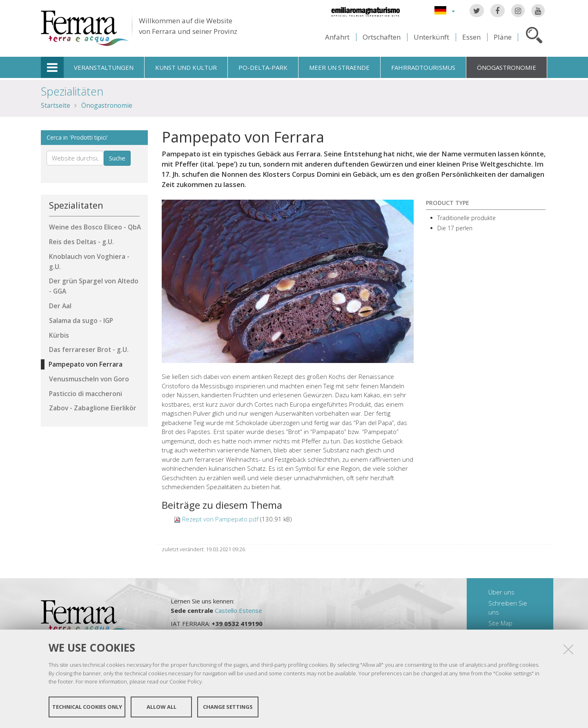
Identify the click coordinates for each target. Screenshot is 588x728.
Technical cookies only (87, 707)
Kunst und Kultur (186, 67)
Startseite (56, 105)
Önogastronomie (507, 67)
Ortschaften (382, 37)
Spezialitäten (72, 91)
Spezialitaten (76, 205)
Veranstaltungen (104, 67)
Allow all (161, 707)
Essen (471, 37)
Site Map (500, 623)
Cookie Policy (186, 681)
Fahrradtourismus (423, 67)
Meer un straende (339, 67)
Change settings (228, 707)
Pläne (503, 37)
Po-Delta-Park (263, 67)
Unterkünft (431, 37)
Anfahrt (337, 37)
